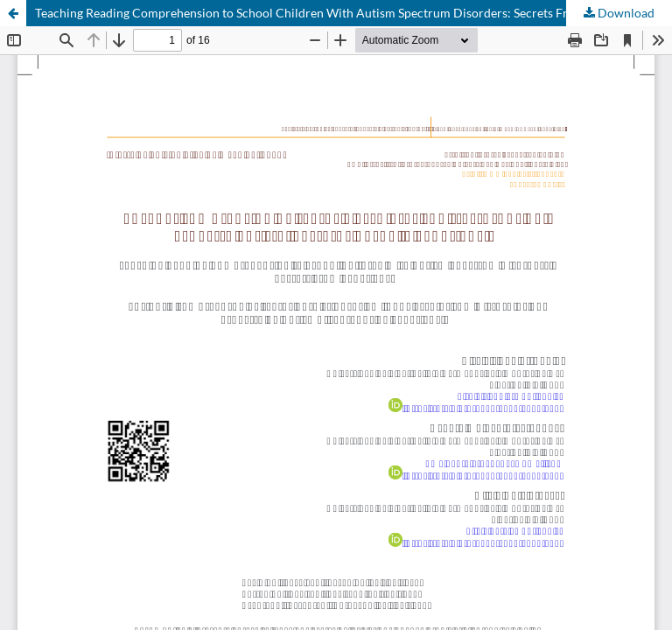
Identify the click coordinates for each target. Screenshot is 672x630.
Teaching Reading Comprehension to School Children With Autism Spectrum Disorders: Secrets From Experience (342, 13)
